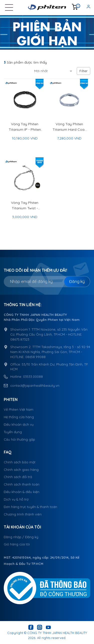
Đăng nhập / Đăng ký (21, 537)
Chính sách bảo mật (20, 462)
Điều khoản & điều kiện (22, 492)
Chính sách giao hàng (21, 470)
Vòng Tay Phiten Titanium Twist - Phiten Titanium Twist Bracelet (25, 205)
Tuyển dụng (13, 432)
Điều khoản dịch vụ (19, 424)
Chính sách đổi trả (18, 477)
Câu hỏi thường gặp (19, 439)
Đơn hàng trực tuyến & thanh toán (30, 507)
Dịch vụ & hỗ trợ (16, 499)
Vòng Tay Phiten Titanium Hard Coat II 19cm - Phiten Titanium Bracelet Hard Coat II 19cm (69, 127)
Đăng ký (77, 281)
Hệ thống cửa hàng (19, 417)
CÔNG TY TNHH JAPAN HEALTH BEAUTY (57, 633)
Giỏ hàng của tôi (17, 544)
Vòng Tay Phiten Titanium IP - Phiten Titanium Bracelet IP (25, 127)
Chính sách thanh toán (22, 484)
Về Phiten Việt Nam (19, 409)
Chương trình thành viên (23, 514)
